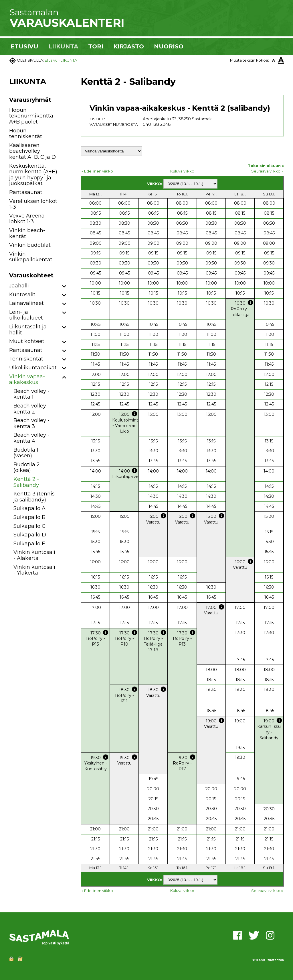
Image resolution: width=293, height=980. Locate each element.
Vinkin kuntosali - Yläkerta (34, 570)
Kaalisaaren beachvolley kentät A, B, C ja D (32, 151)
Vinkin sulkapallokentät (31, 257)
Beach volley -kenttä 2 (31, 409)
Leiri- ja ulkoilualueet (26, 315)
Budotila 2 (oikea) (27, 468)
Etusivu (51, 60)
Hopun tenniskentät (26, 134)
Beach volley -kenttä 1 (31, 394)
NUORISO (169, 46)
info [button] (250, 303)
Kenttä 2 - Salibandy (26, 482)
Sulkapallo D (30, 535)
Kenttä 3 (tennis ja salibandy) (34, 497)
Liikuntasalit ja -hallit (30, 330)
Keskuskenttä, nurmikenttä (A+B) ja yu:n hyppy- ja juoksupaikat (33, 175)
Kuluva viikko (182, 171)
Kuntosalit (22, 295)
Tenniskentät (26, 359)
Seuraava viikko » (267, 171)
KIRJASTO (129, 46)
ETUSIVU (24, 46)
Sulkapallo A (29, 508)
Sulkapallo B (29, 517)
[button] (64, 287)
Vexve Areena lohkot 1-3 (27, 219)
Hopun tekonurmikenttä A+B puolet (31, 116)
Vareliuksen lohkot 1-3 (33, 204)
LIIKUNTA (63, 46)
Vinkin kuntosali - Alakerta (34, 555)
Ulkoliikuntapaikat (33, 368)
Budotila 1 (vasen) (26, 453)
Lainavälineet (26, 303)
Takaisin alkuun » (266, 166)
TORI (96, 46)
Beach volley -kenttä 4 (31, 438)
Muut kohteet (27, 341)
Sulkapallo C (29, 526)
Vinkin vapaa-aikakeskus (27, 380)
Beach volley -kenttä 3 (31, 423)
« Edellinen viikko (97, 171)
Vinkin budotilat (30, 245)
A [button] (274, 60)
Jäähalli (19, 286)
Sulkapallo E (29, 544)
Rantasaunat (26, 192)
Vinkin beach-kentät (27, 233)
